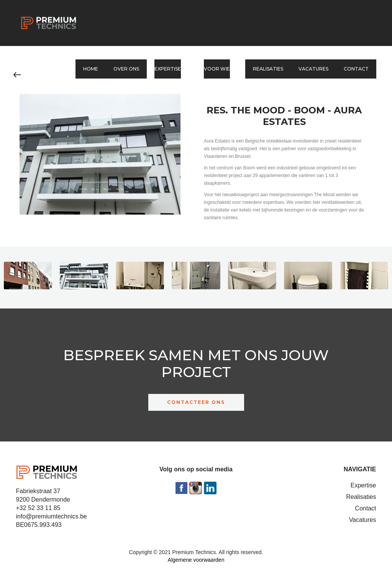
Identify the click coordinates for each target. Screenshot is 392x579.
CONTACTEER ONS (196, 402)
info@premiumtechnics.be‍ (52, 516)
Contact (356, 69)
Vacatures (313, 69)
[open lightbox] (28, 277)
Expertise (363, 485)
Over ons (126, 69)
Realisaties (268, 69)
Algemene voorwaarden (196, 560)
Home (91, 69)
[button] (171, 69)
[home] (49, 23)
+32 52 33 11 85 (38, 508)
